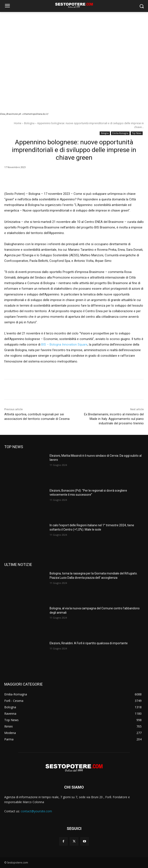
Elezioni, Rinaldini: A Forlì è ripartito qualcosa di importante (89, 643)
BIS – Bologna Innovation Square (64, 345)
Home (18, 123)
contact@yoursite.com (36, 811)
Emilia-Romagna (120, 133)
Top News (137, 133)
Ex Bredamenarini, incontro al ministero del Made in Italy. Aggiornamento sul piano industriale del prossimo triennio (114, 419)
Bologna (29, 123)
